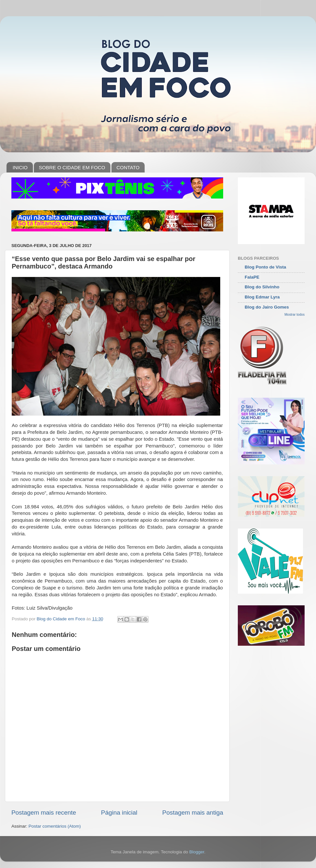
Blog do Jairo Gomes (267, 307)
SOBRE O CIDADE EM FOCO (72, 167)
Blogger (197, 852)
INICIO (20, 167)
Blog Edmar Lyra (262, 297)
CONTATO (128, 167)
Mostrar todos (294, 315)
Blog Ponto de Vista (265, 267)
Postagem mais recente (44, 813)
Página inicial (119, 813)
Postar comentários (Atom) (55, 826)
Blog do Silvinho (262, 287)
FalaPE (252, 277)
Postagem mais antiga (193, 813)
